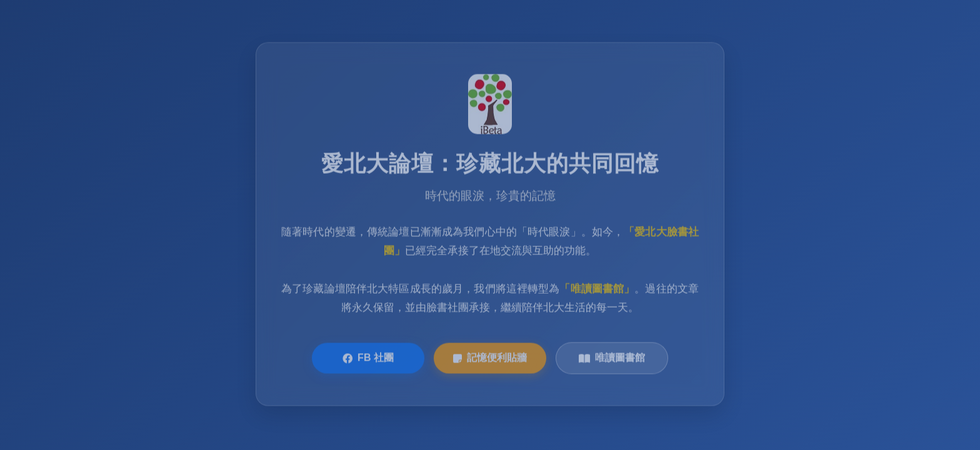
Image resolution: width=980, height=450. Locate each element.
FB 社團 (368, 360)
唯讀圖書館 (612, 360)
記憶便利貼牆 (490, 360)
